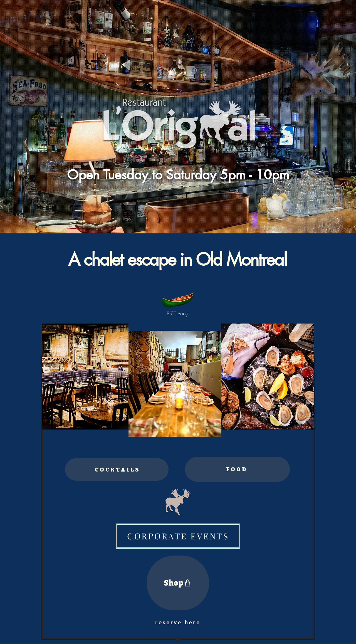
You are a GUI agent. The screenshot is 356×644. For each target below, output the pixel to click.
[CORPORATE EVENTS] (178, 536)
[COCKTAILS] (117, 469)
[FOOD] (237, 469)
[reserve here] (178, 622)
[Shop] (178, 583)
